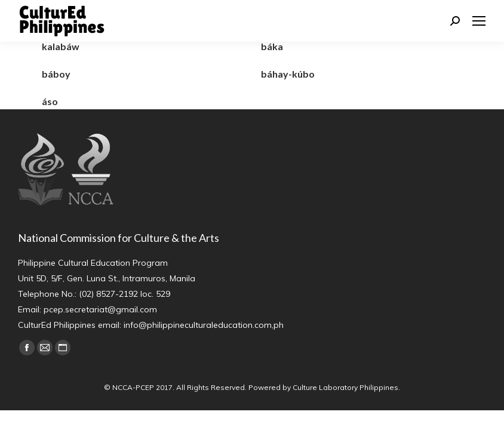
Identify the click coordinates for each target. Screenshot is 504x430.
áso (50, 101)
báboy (56, 74)
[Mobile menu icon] (479, 21)
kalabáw (61, 46)
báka (272, 46)
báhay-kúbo (288, 74)
